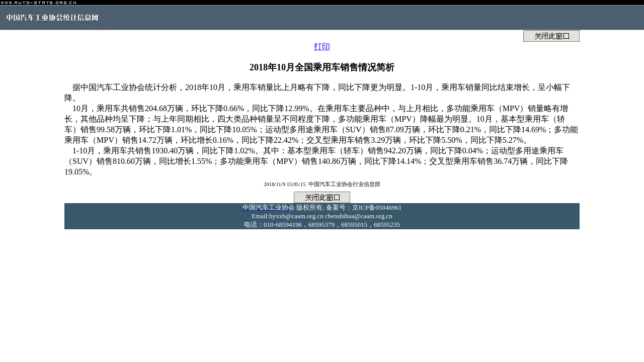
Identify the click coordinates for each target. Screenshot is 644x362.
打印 (322, 47)
